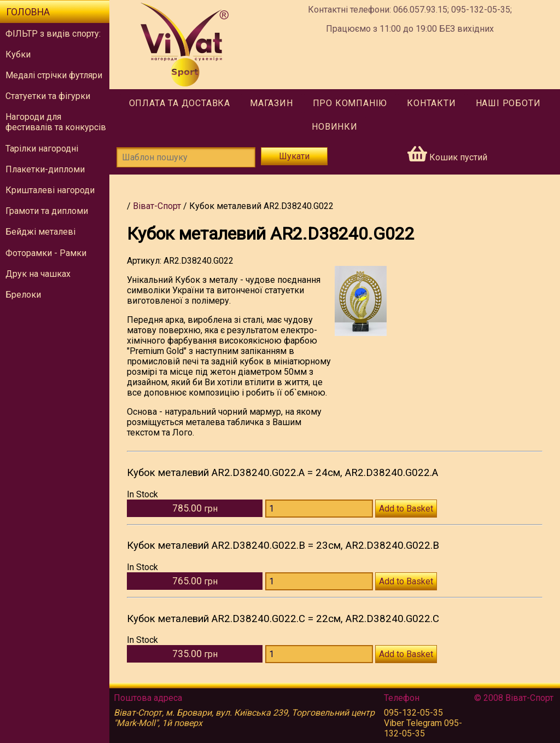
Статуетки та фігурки (48, 96)
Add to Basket (406, 509)
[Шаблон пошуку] (186, 157)
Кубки (18, 54)
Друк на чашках (38, 274)
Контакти (431, 103)
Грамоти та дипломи (47, 211)
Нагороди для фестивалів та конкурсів (56, 122)
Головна (28, 12)
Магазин (272, 103)
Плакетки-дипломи (45, 169)
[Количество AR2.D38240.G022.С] (319, 654)
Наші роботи (508, 103)
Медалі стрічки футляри (54, 75)
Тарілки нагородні (42, 149)
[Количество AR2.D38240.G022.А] (319, 509)
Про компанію (350, 103)
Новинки (335, 127)
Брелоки (23, 295)
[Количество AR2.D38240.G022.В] (319, 581)
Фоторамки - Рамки (46, 253)
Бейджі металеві (40, 232)
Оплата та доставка (180, 103)
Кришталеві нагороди (50, 190)
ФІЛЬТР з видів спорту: (53, 34)
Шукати (294, 156)
